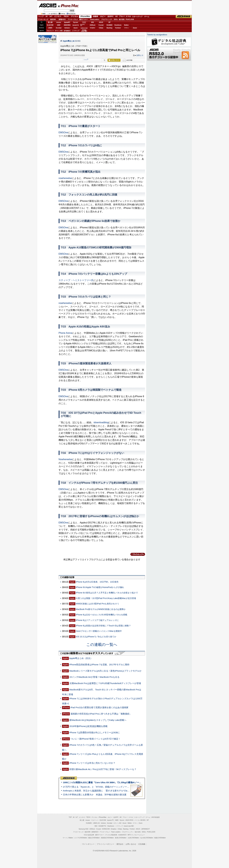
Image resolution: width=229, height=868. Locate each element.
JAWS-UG (96, 823)
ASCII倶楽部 (184, 17)
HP (110, 22)
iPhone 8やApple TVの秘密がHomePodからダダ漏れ (100, 587)
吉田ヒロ (140, 55)
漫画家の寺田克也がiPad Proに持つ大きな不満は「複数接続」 (101, 714)
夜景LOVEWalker (121, 838)
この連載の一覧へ (102, 645)
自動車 (95, 16)
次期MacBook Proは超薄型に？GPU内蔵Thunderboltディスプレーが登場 (105, 683)
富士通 (50, 22)
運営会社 (120, 844)
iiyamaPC (67, 22)
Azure (76, 28)
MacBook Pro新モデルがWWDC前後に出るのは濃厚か (101, 609)
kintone (67, 28)
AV (117, 16)
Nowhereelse (65, 459)
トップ (41, 16)
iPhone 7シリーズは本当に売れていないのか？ (92, 763)
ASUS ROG (67, 25)
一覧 (104, 60)
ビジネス (58, 16)
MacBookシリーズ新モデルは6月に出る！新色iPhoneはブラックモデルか (105, 671)
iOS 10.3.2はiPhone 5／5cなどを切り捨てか (96, 637)
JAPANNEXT (67, 31)
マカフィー (50, 31)
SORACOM (106, 829)
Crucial (101, 25)
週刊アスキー (84, 19)
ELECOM (50, 25)
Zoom (135, 28)
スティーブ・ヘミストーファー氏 (76, 280)
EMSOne (63, 132)
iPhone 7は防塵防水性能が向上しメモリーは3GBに (95, 732)
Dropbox (93, 28)
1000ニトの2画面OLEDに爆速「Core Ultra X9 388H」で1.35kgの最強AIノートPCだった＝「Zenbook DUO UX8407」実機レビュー (128, 782)
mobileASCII (122, 835)
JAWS (50, 28)
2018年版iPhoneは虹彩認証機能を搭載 (88, 726)
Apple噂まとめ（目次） (81, 658)
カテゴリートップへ (136, 554)
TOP (70, 817)
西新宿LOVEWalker (107, 838)
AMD (59, 25)
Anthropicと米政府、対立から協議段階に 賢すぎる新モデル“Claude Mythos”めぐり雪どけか (109, 791)
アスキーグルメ (73, 19)
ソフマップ (76, 31)
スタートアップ (137, 17)
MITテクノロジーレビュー (136, 835)
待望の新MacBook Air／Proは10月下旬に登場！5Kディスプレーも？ (103, 769)
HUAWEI (110, 25)
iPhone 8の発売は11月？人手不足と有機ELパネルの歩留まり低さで (107, 593)
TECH (66, 16)
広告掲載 (142, 844)
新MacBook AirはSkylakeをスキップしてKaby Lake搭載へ (98, 720)
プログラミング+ (107, 19)
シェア (86, 59)
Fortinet (118, 28)
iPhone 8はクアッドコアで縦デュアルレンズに (97, 620)
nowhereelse (65, 178)
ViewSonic (118, 25)
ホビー (103, 16)
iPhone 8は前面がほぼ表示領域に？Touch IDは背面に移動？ (103, 626)
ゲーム (147, 17)
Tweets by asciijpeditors (157, 35)
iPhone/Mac (68, 6)
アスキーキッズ (43, 19)
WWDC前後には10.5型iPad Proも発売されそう (97, 604)
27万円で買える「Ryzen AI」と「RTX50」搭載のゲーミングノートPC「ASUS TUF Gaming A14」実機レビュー (118, 787)
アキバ (122, 16)
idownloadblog (101, 422)
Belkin (126, 25)
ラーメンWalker (68, 838)
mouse (59, 22)
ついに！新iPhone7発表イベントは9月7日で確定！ (96, 739)
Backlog (109, 28)
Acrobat (59, 28)
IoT (51, 16)
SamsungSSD (82, 25)
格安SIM (53, 19)
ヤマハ (126, 28)
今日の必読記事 (89, 835)
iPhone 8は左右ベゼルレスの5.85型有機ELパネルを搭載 (102, 615)
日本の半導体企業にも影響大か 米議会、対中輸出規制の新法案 (95, 795)
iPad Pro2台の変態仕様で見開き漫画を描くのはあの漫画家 (100, 707)
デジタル (74, 16)
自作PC (110, 16)
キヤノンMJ (59, 31)
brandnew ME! (84, 31)
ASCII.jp (48, 5)
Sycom (76, 22)
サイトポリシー (88, 844)
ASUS (101, 22)
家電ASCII (62, 19)
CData (101, 28)
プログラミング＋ (128, 832)
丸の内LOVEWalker (147, 838)
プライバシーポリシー (105, 844)
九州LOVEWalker (133, 838)
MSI (93, 22)
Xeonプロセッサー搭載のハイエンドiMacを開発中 (99, 631)
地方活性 (122, 19)
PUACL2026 (130, 19)
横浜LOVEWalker (94, 838)
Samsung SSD (84, 829)
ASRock (92, 25)
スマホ (128, 16)
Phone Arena (65, 333)
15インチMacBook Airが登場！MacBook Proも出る (94, 677)
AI (47, 16)
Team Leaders (116, 832)
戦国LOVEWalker (160, 838)
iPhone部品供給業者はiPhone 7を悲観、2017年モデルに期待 (99, 665)
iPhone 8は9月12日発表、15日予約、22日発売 (97, 582)
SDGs (116, 19)
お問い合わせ (131, 844)
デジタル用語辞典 (111, 835)
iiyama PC (111, 820)
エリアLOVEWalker (81, 838)
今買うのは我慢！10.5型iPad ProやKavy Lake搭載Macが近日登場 (106, 598)
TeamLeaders (95, 19)
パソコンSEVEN (84, 22)
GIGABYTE (76, 25)
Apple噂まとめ (69, 41)
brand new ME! (129, 826)
